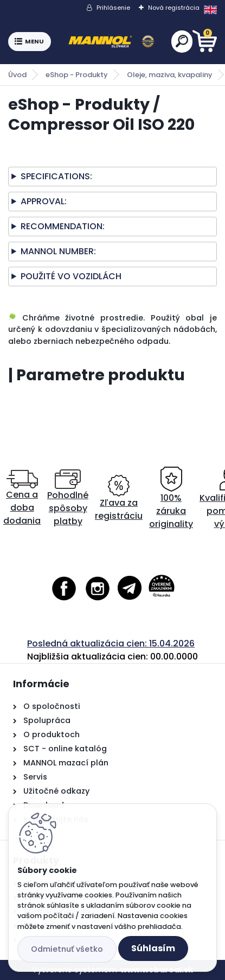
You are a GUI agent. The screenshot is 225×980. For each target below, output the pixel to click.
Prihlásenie (113, 8)
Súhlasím (153, 948)
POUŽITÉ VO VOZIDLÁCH (71, 276)
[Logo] (111, 42)
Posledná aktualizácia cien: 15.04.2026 (111, 643)
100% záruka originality (171, 498)
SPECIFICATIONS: (56, 176)
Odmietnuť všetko (67, 949)
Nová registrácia (174, 8)
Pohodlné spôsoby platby (68, 498)
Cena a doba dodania (22, 498)
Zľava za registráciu (119, 498)
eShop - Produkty (77, 75)
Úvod (17, 75)
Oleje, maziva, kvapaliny (170, 75)
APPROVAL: (44, 201)
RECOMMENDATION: (63, 226)
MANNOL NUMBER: (58, 251)
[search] (182, 41)
